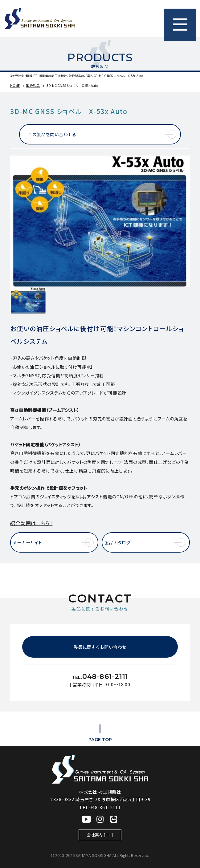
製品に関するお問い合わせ (100, 647)
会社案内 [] (100, 835)
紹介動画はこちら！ (31, 523)
